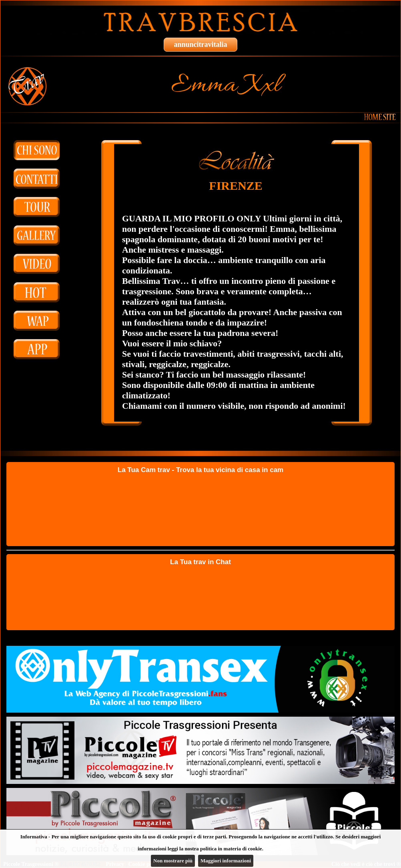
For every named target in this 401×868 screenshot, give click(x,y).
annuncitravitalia (200, 44)
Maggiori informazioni (226, 861)
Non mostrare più (173, 861)
